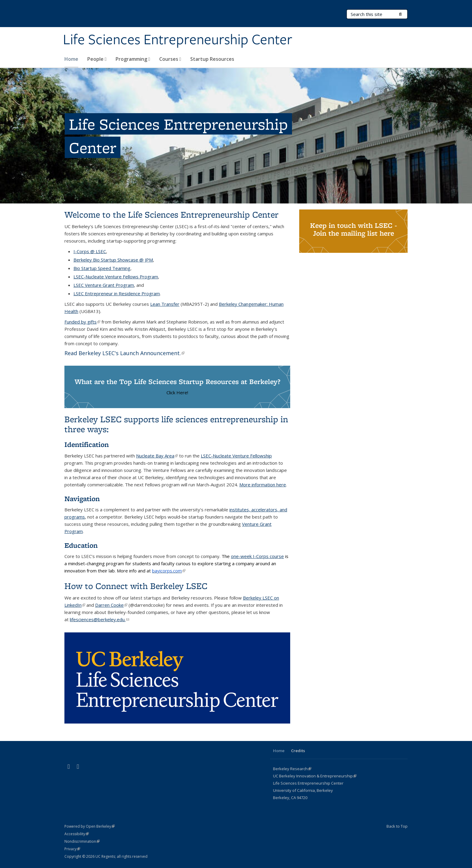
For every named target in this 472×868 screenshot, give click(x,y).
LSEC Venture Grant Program (104, 285)
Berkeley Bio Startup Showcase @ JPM (113, 260)
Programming (133, 59)
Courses (170, 59)
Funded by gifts (82, 322)
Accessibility (77, 834)
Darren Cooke (111, 605)
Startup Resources (212, 59)
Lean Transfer (165, 304)
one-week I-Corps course (257, 556)
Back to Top (397, 826)
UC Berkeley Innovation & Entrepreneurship (315, 776)
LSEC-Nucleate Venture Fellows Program (116, 277)
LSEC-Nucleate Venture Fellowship (236, 456)
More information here (263, 485)
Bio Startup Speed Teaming (102, 268)
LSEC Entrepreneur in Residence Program (117, 293)
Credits (298, 751)
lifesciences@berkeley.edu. (99, 619)
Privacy (72, 849)
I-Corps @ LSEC (90, 251)
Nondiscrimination (82, 841)
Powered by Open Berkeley (90, 826)
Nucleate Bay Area (157, 456)
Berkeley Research (292, 769)
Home (71, 59)
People (97, 59)
